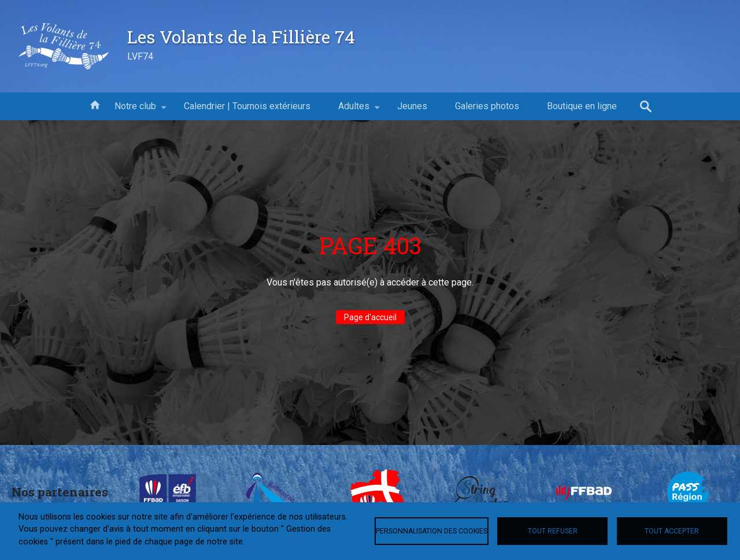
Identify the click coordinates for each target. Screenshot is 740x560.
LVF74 (140, 56)
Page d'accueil (370, 317)
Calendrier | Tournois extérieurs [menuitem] (247, 106)
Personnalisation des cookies (432, 531)
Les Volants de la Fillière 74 (241, 36)
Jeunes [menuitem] (412, 106)
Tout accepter (672, 531)
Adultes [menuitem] (354, 110)
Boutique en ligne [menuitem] (582, 106)
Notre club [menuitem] (135, 110)
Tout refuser (553, 531)
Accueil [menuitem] (95, 104)
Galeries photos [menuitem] (487, 106)
